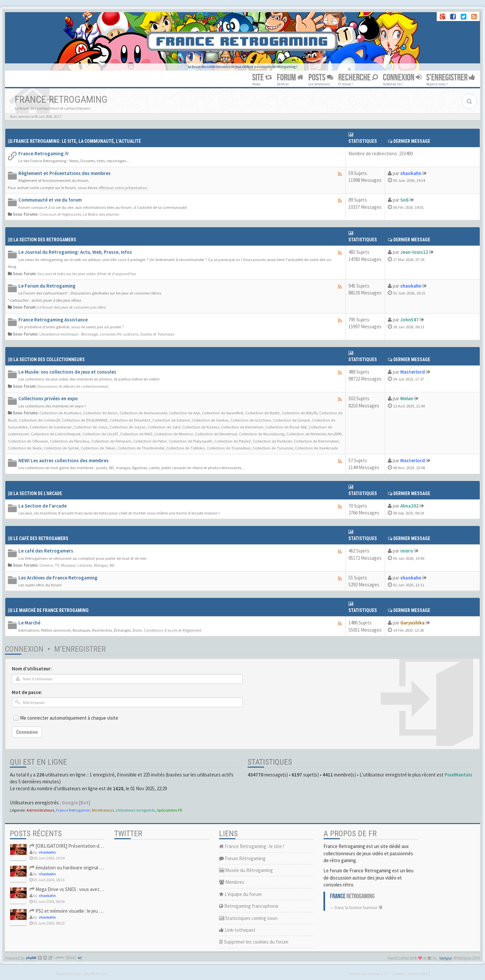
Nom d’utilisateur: (32, 669)
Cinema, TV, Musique (57, 565)
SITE (262, 78)
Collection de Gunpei (292, 420)
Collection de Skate (25, 448)
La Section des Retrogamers (45, 240)
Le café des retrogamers (41, 538)
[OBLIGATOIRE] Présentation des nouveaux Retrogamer (90, 846)
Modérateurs (103, 810)
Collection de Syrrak (61, 448)
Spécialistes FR (170, 810)
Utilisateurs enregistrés (135, 810)
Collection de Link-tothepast (56, 434)
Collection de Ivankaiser (51, 427)
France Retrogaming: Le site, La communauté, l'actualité (77, 141)
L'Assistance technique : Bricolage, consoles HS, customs (89, 334)
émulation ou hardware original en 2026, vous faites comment (95, 868)
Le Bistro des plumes (101, 214)
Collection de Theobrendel (141, 448)
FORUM (290, 78)
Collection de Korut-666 (286, 427)
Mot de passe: (27, 692)
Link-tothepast (237, 930)
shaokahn (411, 173)
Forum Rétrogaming (242, 858)
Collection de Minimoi (174, 434)
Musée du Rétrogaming (246, 870)
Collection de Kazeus (201, 427)
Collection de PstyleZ (233, 441)
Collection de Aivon (100, 413)
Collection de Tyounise (273, 448)
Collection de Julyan (128, 427)
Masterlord (413, 372)
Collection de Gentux (210, 420)
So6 (404, 200)
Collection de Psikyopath (191, 441)
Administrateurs (40, 810)
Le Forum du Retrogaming (47, 286)
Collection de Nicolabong (262, 434)
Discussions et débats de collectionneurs (73, 386)
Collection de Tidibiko (186, 448)
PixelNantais (458, 775)
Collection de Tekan (98, 448)
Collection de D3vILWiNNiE (85, 420)
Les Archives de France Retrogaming (58, 578)
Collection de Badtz (263, 413)
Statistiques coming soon (248, 918)
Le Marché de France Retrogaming (51, 610)
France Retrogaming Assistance (53, 320)
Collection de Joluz (91, 427)
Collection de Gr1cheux (251, 420)
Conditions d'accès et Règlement (173, 630)
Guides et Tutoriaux (157, 334)
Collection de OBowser (28, 441)
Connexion (24, 649)
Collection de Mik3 (136, 434)
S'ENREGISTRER (451, 78)
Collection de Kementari (242, 427)
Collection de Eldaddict (130, 420)
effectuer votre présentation (123, 187)
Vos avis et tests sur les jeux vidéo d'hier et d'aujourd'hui (87, 273)
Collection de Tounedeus (229, 448)
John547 (409, 320)
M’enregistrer (80, 649)
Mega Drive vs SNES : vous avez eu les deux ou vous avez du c (95, 889)
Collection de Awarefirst (223, 413)
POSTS (321, 78)
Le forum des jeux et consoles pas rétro (72, 307)
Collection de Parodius (70, 441)
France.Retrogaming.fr (44, 153)
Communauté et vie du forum (50, 200)
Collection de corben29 (39, 420)
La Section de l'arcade (38, 493)
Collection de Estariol (171, 420)
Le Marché (29, 623)
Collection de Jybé (164, 427)
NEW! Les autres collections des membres (64, 460)
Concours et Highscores (60, 214)
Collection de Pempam (111, 441)
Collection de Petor (150, 441)
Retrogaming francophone (249, 906)
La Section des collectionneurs (49, 359)
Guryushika (412, 623)
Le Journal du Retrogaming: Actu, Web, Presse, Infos (75, 252)
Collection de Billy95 (299, 413)
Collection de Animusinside (143, 413)
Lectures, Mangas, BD (96, 565)
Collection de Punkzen (272, 441)
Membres (232, 882)
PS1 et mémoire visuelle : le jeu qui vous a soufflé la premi (90, 911)
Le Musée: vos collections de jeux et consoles (67, 372)
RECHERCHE (358, 78)
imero (407, 551)
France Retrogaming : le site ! (252, 846)
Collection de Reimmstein (316, 441)
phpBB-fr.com (96, 973)
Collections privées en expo (48, 398)
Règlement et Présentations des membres (65, 173)
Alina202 (409, 506)
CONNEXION (402, 78)
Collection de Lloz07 (100, 434)
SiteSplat (446, 958)
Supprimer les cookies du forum (254, 942)
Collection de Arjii (185, 413)
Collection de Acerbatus (60, 413)
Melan (407, 398)
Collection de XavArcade (316, 448)
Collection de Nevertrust (216, 434)
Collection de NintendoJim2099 (314, 434)
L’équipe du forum (240, 894)
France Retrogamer (73, 810)
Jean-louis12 (414, 252)
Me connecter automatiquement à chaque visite (69, 718)
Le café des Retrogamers (46, 551)
